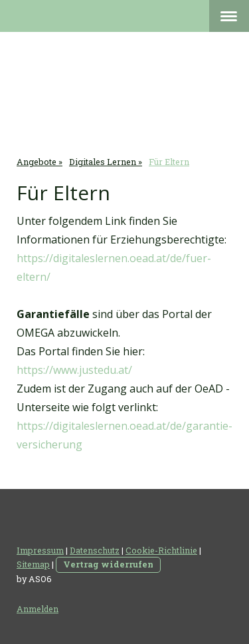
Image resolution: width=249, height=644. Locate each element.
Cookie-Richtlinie (161, 550)
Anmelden (38, 609)
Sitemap (33, 564)
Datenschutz (95, 550)
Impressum (40, 550)
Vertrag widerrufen (108, 564)
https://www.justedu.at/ (74, 370)
